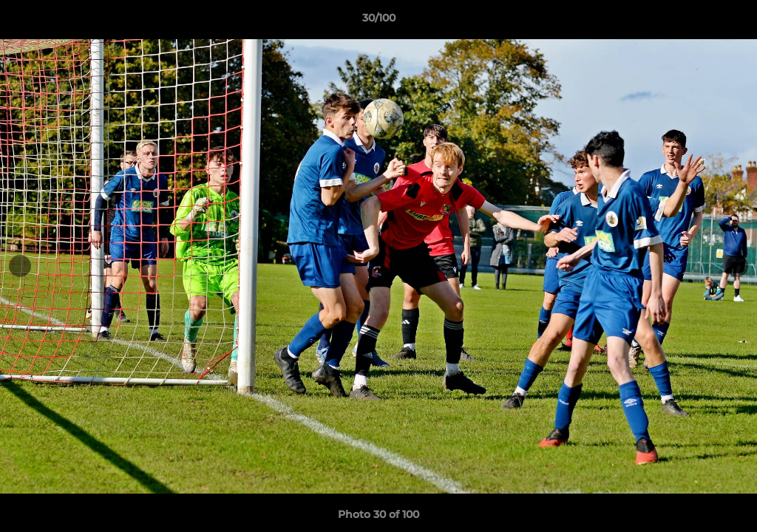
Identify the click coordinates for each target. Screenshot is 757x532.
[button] (730, 21)
